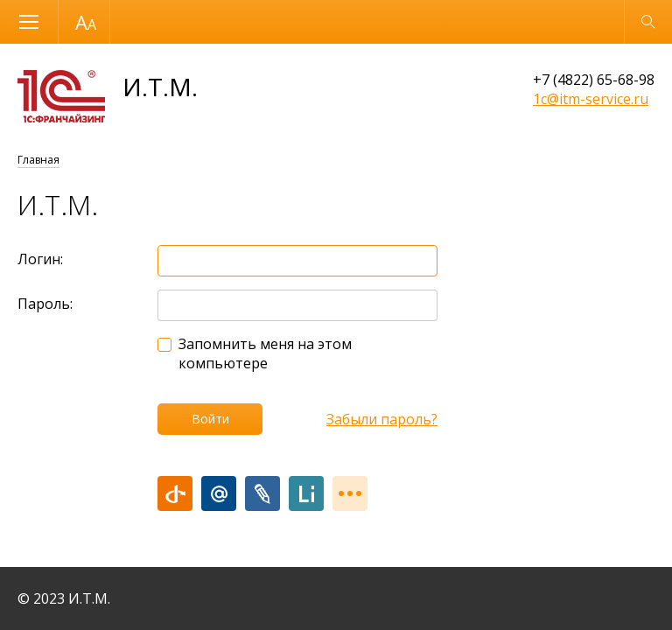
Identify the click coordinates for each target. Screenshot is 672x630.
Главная (38, 160)
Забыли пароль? (382, 419)
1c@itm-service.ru (591, 99)
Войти (210, 419)
